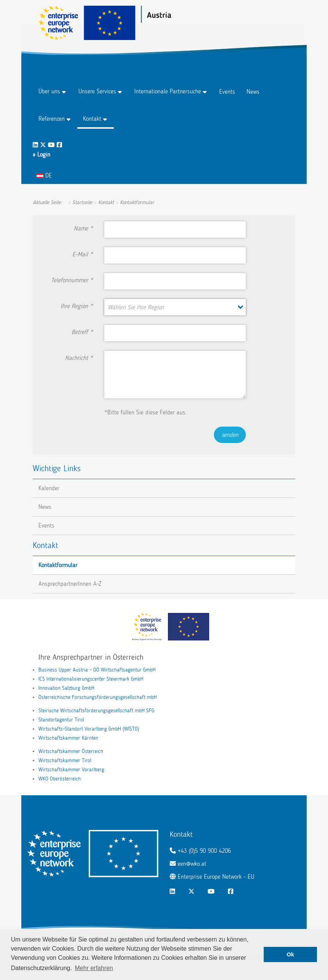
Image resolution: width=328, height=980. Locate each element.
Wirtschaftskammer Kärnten (68, 738)
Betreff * (82, 332)
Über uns (49, 91)
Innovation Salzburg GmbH (66, 688)
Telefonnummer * (72, 280)
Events (227, 92)
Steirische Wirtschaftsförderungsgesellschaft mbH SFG (96, 711)
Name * (83, 228)
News (253, 92)
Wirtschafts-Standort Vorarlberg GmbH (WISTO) (89, 729)
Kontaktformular (58, 565)
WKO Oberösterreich (60, 779)
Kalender (49, 488)
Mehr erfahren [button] (94, 968)
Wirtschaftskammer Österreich (71, 751)
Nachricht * (79, 358)
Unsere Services (97, 91)
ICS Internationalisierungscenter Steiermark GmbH (91, 679)
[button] (175, 307)
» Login (41, 154)
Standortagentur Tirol (61, 720)
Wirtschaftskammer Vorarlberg (71, 770)
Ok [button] (291, 954)
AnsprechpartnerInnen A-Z (70, 584)
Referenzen (52, 119)
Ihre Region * (77, 306)
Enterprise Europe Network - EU (216, 877)
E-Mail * (83, 254)
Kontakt (92, 119)
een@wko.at (192, 864)
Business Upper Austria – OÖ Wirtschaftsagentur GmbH (97, 670)
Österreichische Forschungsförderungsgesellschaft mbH (98, 697)
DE (44, 175)
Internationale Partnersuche (168, 91)
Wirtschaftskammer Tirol (65, 760)
